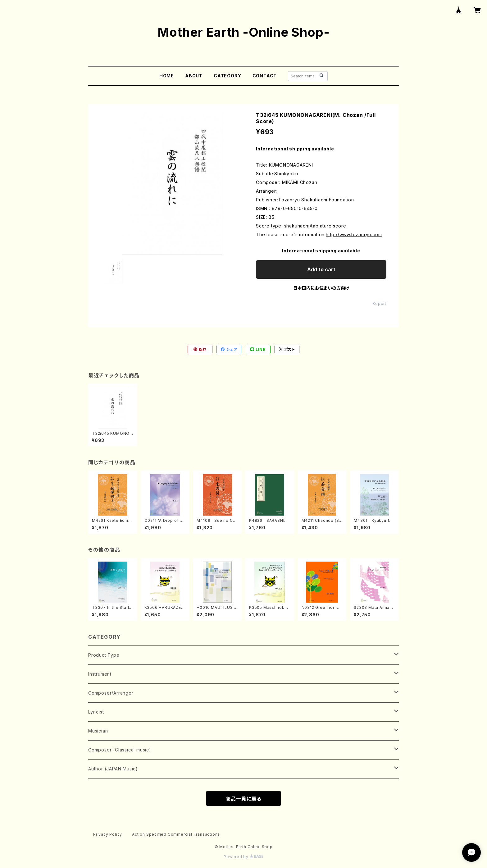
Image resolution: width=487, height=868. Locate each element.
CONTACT (265, 76)
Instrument (100, 674)
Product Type (104, 655)
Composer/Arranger (111, 693)
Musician (98, 731)
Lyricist (96, 712)
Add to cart (321, 269)
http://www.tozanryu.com (354, 234)
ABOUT (194, 76)
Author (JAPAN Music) (113, 769)
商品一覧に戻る (243, 799)
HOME (167, 76)
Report (379, 303)
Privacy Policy (108, 834)
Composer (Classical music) (120, 750)
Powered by (243, 857)
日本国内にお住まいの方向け (321, 288)
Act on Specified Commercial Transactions (176, 834)
